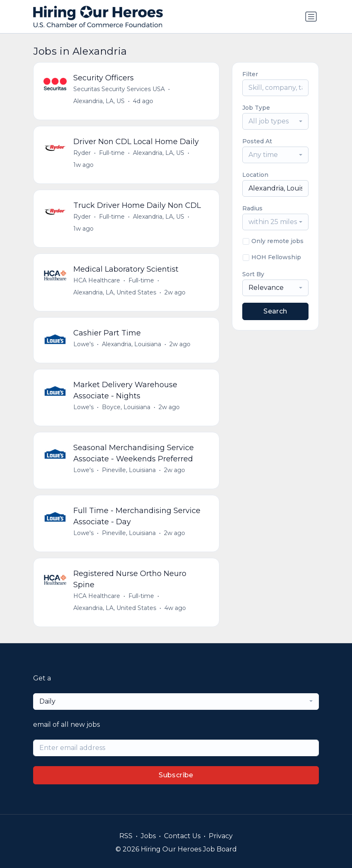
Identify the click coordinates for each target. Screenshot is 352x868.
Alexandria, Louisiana (131, 344)
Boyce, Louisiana (126, 407)
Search (275, 311)
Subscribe (176, 775)
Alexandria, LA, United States (115, 292)
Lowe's (83, 344)
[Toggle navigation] (311, 17)
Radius (252, 208)
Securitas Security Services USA (119, 89)
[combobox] (275, 121)
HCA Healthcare (97, 280)
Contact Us (182, 836)
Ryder (82, 153)
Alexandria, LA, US (99, 101)
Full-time (112, 153)
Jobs (148, 836)
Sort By (253, 274)
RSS (126, 836)
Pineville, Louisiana (129, 470)
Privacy (221, 836)
